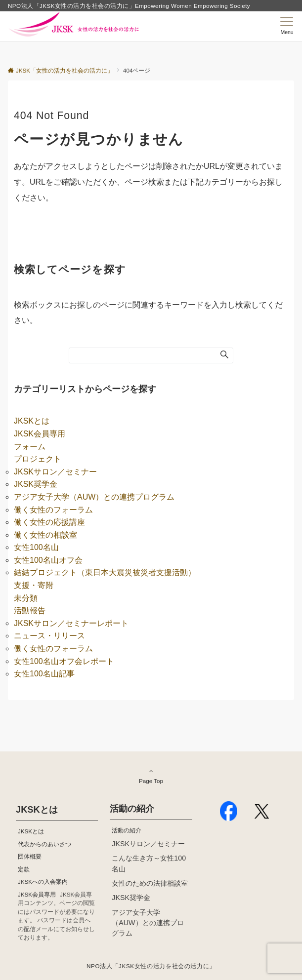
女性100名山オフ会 (48, 560)
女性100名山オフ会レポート (64, 661)
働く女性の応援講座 (49, 522)
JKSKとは (32, 421)
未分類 (26, 598)
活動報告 (30, 610)
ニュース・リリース (49, 636)
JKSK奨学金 (36, 484)
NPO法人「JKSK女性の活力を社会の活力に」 (151, 966)
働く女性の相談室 (45, 535)
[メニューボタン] (287, 26)
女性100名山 (36, 547)
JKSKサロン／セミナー (55, 472)
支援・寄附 (34, 585)
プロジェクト (38, 459)
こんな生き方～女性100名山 (149, 863)
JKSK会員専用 (40, 434)
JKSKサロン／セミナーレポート (71, 623)
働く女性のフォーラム (53, 510)
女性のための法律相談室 (150, 883)
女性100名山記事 (44, 674)
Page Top (151, 776)
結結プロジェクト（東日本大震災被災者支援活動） (105, 572)
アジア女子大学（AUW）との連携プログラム (94, 497)
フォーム (30, 447)
